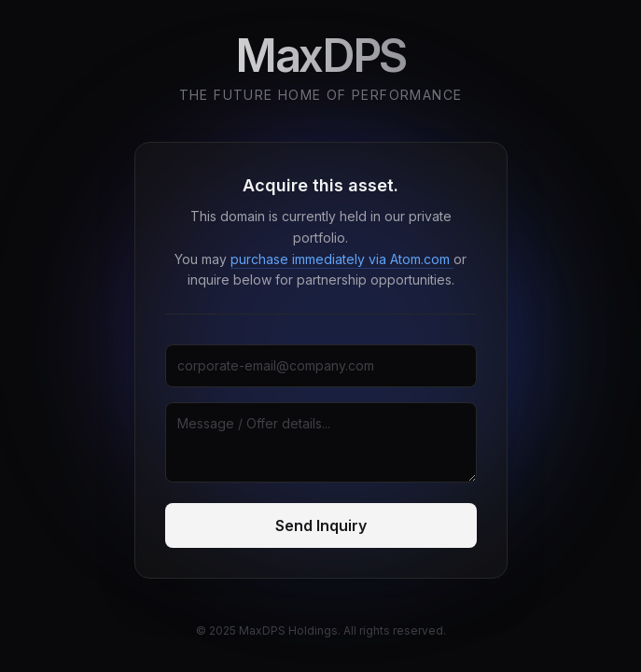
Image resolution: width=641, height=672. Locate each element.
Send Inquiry (321, 525)
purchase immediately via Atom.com (342, 259)
